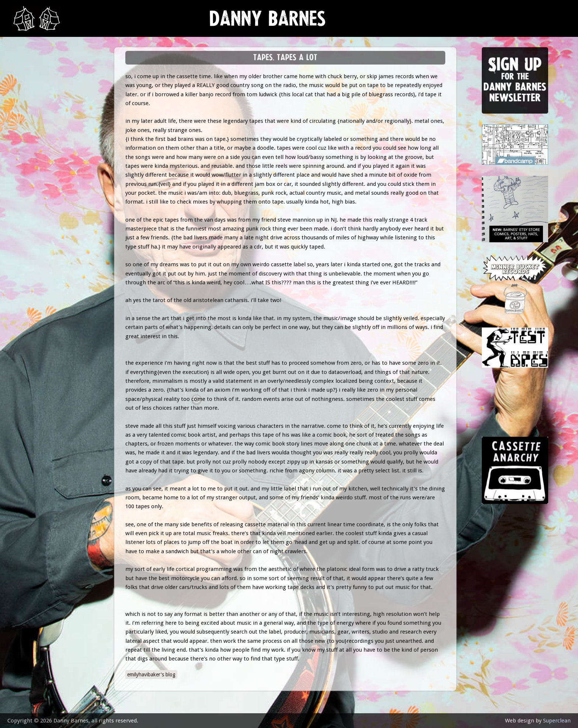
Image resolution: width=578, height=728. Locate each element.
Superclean (557, 721)
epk (23, 185)
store (26, 149)
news (26, 76)
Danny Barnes (268, 22)
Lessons (29, 131)
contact (30, 204)
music (26, 94)
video (26, 167)
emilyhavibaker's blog (151, 675)
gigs (24, 113)
